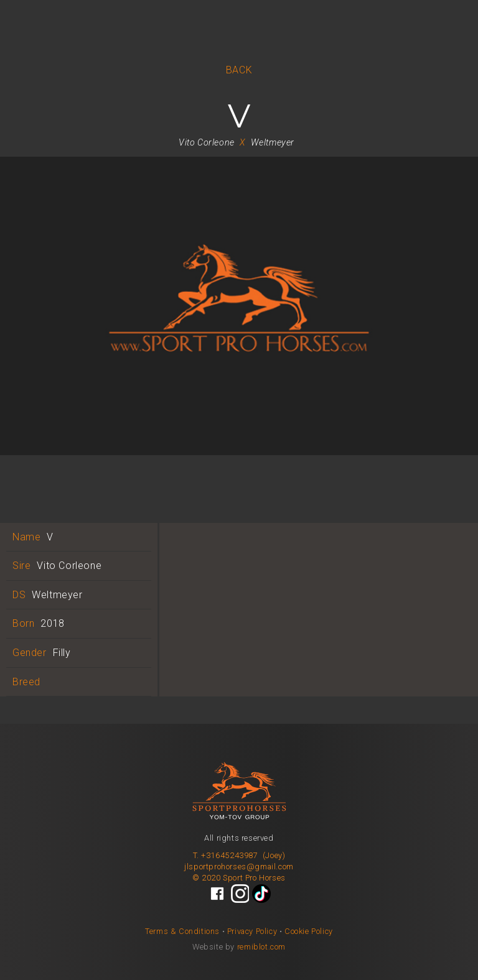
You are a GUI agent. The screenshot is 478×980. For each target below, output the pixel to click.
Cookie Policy (309, 931)
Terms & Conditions (182, 931)
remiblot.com (261, 947)
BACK (239, 70)
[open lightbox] (239, 314)
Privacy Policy (252, 931)
